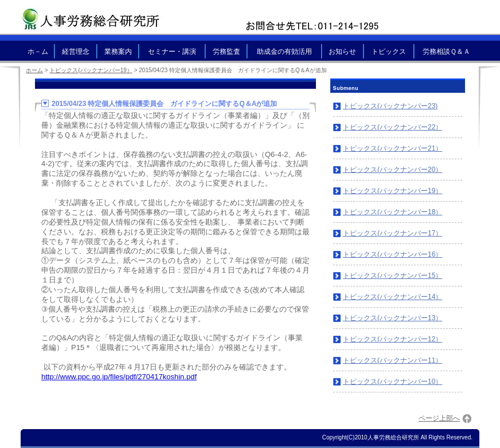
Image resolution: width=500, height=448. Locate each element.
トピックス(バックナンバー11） (392, 360)
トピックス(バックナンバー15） (392, 276)
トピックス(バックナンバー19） (392, 191)
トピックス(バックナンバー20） (392, 170)
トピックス (389, 52)
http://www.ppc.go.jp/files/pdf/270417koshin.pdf (119, 377)
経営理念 (76, 52)
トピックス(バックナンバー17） (392, 233)
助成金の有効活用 (284, 52)
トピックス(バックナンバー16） (392, 254)
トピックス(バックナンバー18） (392, 212)
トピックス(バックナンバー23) (390, 106)
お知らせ (342, 52)
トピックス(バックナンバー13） (392, 318)
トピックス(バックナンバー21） (392, 148)
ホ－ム (38, 52)
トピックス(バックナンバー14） (392, 297)
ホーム (34, 70)
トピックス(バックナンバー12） (392, 339)
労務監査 (226, 52)
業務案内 (118, 52)
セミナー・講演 (172, 52)
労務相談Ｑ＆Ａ (446, 52)
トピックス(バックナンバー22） (392, 127)
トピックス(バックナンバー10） (392, 382)
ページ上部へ (439, 418)
